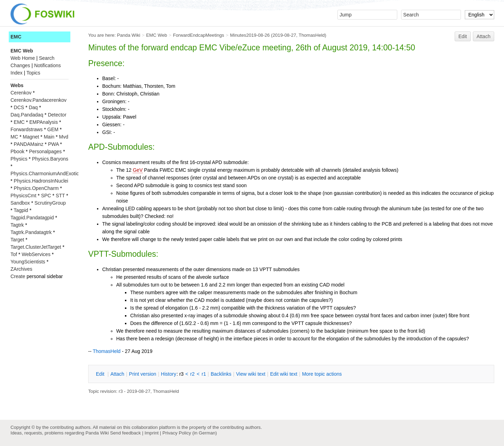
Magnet (31, 137)
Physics (19, 159)
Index (16, 73)
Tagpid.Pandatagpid (32, 218)
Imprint (152, 433)
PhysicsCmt (23, 196)
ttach (117, 374)
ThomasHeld (312, 35)
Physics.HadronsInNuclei (41, 181)
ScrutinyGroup (50, 203)
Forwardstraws (27, 129)
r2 (192, 374)
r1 (204, 374)
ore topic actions (322, 374)
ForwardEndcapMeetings (198, 35)
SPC (46, 196)
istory (169, 374)
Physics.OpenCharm (36, 188)
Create (18, 276)
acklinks (221, 374)
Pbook (17, 151)
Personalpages (45, 151)
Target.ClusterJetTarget (36, 247)
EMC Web (157, 35)
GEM (53, 129)
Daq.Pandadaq (27, 115)
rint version (143, 374)
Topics (33, 73)
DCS (19, 107)
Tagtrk (17, 225)
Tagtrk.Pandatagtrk (31, 232)
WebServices (36, 254)
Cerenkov (21, 93)
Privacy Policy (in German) (190, 433)
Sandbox (20, 203)
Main (49, 137)
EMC (16, 37)
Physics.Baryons (50, 159)
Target (17, 240)
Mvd (64, 137)
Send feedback (125, 433)
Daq (33, 107)
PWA (53, 144)
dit (101, 374)
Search (47, 58)
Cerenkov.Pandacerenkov (38, 100)
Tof (14, 254)
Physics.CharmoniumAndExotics (46, 174)
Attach (484, 36)
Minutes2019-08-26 (250, 35)
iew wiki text (251, 374)
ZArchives (21, 269)
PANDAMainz (29, 144)
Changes (20, 65)
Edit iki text (284, 374)
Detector (57, 115)
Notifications (47, 65)
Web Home (23, 58)
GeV (138, 170)
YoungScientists (28, 262)
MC (14, 137)
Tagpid (21, 210)
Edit (463, 36)
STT (60, 196)
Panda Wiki (129, 35)
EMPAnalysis (44, 122)
